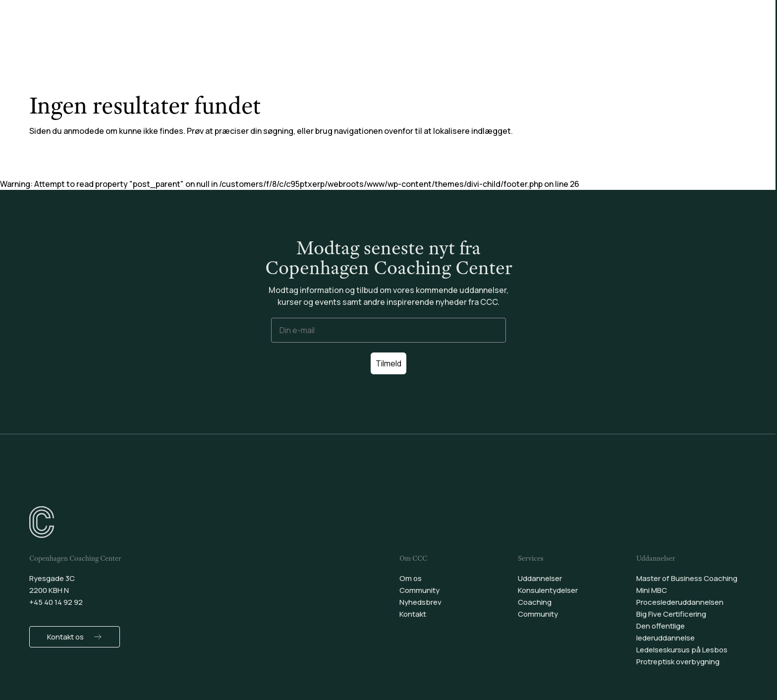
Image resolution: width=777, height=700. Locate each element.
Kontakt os (65, 637)
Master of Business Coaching (687, 578)
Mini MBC (652, 590)
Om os (411, 578)
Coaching (433, 34)
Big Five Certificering (671, 614)
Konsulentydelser (364, 34)
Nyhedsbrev (420, 602)
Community (491, 34)
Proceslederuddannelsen (680, 602)
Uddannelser (288, 34)
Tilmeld (388, 363)
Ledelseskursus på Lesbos (682, 650)
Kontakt (413, 614)
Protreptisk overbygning (678, 662)
